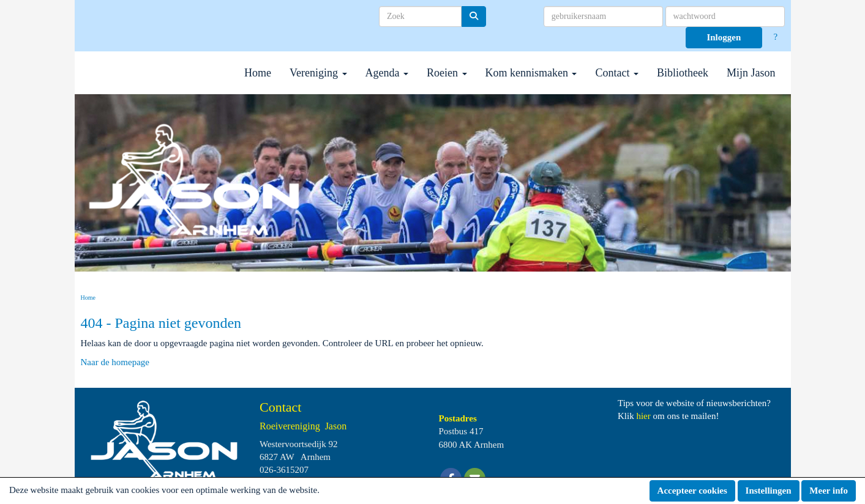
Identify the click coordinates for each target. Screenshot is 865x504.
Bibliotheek (683, 73)
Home (258, 73)
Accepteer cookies (692, 491)
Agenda (387, 73)
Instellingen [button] (769, 491)
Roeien (447, 73)
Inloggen (724, 37)
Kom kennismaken (531, 73)
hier (643, 416)
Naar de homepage (115, 362)
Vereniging (318, 73)
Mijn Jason (751, 73)
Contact (617, 73)
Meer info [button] (829, 491)
